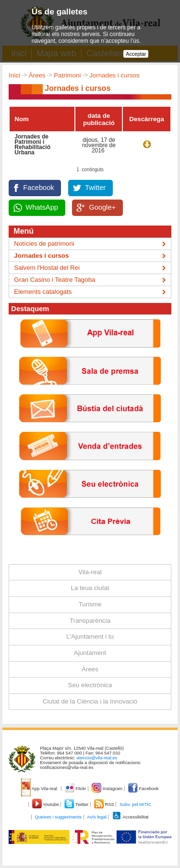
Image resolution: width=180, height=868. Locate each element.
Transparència (90, 621)
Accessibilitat (130, 817)
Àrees (37, 75)
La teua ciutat (90, 588)
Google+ (102, 207)
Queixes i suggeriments (58, 817)
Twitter (95, 188)
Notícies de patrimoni (44, 244)
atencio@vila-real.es (97, 758)
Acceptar (136, 54)
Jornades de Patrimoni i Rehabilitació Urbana (32, 145)
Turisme (90, 604)
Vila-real (90, 572)
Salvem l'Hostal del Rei (47, 268)
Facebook (38, 188)
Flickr (76, 789)
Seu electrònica (90, 685)
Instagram (108, 789)
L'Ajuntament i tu (90, 636)
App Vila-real (40, 789)
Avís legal (97, 817)
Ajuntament (90, 653)
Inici (14, 75)
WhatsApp (42, 207)
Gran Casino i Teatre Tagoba (54, 280)
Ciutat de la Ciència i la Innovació (90, 701)
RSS (105, 805)
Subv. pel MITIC (135, 805)
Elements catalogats (43, 292)
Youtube (46, 805)
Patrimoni (67, 75)
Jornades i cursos (114, 75)
